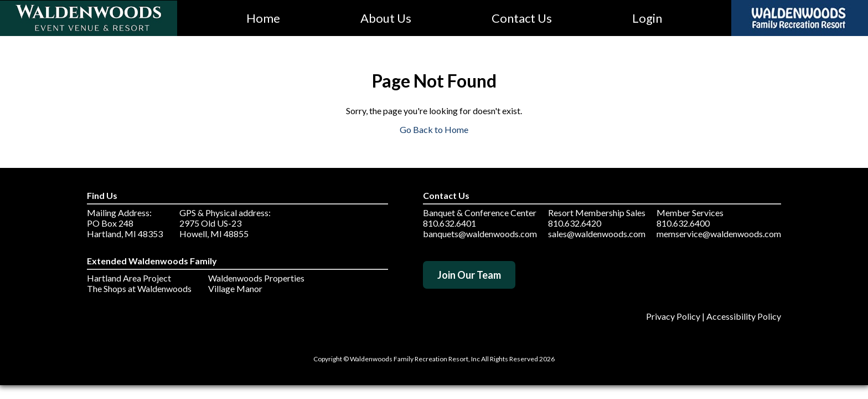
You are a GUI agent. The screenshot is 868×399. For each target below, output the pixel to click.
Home (263, 18)
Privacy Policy (673, 316)
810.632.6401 (449, 223)
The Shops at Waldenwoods (139, 288)
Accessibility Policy (744, 316)
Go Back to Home (434, 129)
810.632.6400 (683, 223)
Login (647, 18)
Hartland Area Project (129, 278)
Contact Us (522, 18)
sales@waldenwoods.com (597, 234)
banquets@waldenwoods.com (480, 234)
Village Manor (235, 288)
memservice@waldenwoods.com (719, 234)
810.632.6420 (575, 223)
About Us (386, 18)
